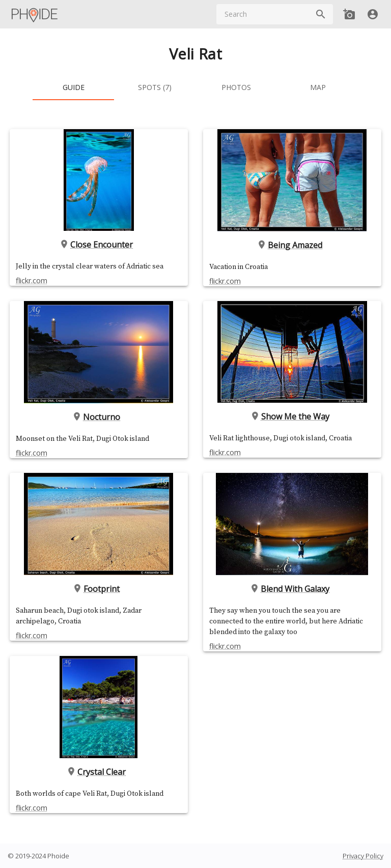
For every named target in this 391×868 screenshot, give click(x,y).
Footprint (99, 589)
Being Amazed (292, 245)
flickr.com (32, 280)
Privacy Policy (363, 856)
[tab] (73, 88)
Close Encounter (99, 245)
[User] (373, 14)
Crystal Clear (99, 772)
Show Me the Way (292, 416)
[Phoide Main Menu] (35, 14)
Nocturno (99, 416)
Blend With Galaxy (292, 589)
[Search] (321, 14)
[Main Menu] (35, 14)
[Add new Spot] (349, 14)
